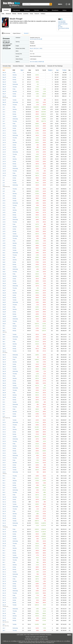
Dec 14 (4, 579)
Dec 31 (4, 621)
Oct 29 (4, 467)
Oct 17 (4, 439)
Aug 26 (4, 312)
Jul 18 (4, 220)
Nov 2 (4, 478)
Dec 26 (4, 609)
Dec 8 (4, 565)
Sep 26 (4, 388)
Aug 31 (4, 324)
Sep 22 (4, 378)
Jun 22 (4, 157)
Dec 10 (4, 569)
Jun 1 (4, 107)
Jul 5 (4, 189)
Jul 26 (4, 238)
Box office (60, 27)
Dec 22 (4, 598)
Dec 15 (4, 581)
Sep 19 (4, 371)
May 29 (4, 100)
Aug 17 (4, 290)
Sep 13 (4, 357)
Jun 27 (4, 168)
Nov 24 (4, 532)
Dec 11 (4, 572)
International (16, 10)
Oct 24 (4, 455)
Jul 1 (4, 178)
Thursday (15, 87)
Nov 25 (4, 534)
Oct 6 (4, 411)
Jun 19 (4, 150)
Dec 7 (4, 562)
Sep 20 (4, 374)
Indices (65, 10)
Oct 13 (4, 429)
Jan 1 (4, 624)
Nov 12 (4, 502)
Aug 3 (4, 257)
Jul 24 (4, 234)
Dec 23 (4, 600)
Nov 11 (4, 499)
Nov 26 (4, 536)
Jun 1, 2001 (39, 48)
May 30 (4, 102)
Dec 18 (4, 588)
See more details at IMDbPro (37, 62)
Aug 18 (4, 293)
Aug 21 (4, 300)
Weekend (8, 14)
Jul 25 (4, 236)
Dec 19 (4, 591)
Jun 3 (4, 112)
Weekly (14, 14)
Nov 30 (4, 546)
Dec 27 (4, 611)
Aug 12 (4, 279)
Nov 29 (4, 543)
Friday (14, 72)
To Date (64, 70)
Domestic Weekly (30, 66)
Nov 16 (4, 511)
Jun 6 (4, 119)
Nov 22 (4, 525)
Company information (63, 24)
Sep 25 (4, 385)
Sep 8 (4, 344)
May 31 (4, 105)
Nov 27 (4, 539)
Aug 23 (4, 305)
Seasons (37, 14)
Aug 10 (4, 274)
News (59, 25)
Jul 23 (4, 231)
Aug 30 (4, 321)
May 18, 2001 (33, 48)
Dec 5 (4, 558)
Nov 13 (4, 504)
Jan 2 (4, 628)
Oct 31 (4, 472)
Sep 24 (4, 383)
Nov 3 (4, 481)
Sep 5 (4, 337)
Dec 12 (4, 574)
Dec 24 (4, 603)
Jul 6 (4, 191)
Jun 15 (4, 140)
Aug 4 (4, 260)
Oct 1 (4, 400)
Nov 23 (4, 529)
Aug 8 (4, 269)
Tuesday (15, 82)
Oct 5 (4, 409)
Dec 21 (4, 595)
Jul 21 (4, 227)
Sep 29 (4, 395)
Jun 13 (4, 135)
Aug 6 (4, 264)
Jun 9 (4, 126)
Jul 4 (4, 185)
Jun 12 (4, 133)
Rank (22, 70)
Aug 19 (4, 295)
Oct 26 (4, 460)
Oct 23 (4, 453)
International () (7, 44)
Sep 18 (4, 369)
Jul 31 (4, 250)
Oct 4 (4, 407)
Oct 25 (4, 458)
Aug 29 (4, 319)
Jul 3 (4, 183)
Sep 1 (4, 326)
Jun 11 (4, 131)
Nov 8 (4, 492)
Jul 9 (4, 198)
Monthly (20, 14)
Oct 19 (4, 444)
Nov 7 (4, 490)
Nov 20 (4, 521)
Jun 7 (4, 121)
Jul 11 (4, 203)
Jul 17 (4, 217)
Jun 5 (4, 116)
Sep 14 (4, 359)
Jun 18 (4, 147)
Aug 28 (4, 316)
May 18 (4, 72)
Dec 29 (4, 616)
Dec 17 (4, 586)
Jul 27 (4, 241)
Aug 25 (4, 309)
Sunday (14, 77)
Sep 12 (4, 355)
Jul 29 (4, 246)
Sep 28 (4, 393)
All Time (45, 10)
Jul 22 (4, 229)
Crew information (62, 22)
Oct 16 (4, 437)
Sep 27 (4, 390)
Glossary (27, 637)
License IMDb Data (40, 637)
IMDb (42, 639)
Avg (57, 70)
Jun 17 (4, 145)
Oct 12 (4, 427)
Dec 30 (4, 618)
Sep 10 (4, 349)
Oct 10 (4, 422)
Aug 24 (4, 307)
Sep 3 (4, 331)
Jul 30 (4, 248)
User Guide (33, 637)
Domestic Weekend (18, 66)
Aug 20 (4, 298)
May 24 (4, 87)
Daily (3, 14)
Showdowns (55, 10)
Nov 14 (4, 507)
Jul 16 (4, 215)
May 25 (4, 89)
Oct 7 (4, 414)
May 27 (4, 94)
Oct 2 (4, 402)
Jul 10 (4, 201)
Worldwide (27, 10)
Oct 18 (4, 441)
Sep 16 (4, 364)
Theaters (50, 70)
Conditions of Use (23, 643)
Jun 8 (4, 124)
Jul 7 (4, 194)
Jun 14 (4, 138)
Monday (14, 80)
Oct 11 (4, 425)
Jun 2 (4, 109)
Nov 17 (4, 514)
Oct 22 (4, 451)
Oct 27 (4, 463)
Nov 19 (4, 518)
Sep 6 (4, 339)
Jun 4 (4, 114)
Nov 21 (4, 523)
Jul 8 (4, 196)
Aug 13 (4, 281)
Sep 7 (4, 342)
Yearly (31, 14)
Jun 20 (4, 152)
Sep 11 (4, 351)
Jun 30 (4, 176)
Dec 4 (4, 555)
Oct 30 (4, 470)
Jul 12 (4, 205)
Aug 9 (4, 272)
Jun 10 (4, 128)
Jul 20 (4, 224)
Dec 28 (4, 613)
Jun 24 (4, 161)
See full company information (36, 39)
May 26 (4, 91)
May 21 (4, 80)
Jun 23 (4, 159)
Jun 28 (4, 171)
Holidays (43, 14)
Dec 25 (4, 605)
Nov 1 (4, 476)
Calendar (36, 10)
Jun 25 (4, 164)
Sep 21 (4, 376)
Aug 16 (4, 288)
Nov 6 (4, 488)
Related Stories (41, 66)
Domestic (6, 10)
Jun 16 (4, 142)
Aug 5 (4, 262)
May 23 (4, 84)
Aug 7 (4, 267)
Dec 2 (4, 551)
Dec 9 (4, 567)
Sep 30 (4, 397)
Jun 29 (4, 173)
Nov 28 (4, 541)
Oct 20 (4, 446)
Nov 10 (4, 497)
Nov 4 (4, 483)
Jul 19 (4, 222)
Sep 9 (4, 346)
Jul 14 (4, 210)
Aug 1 (4, 253)
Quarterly (26, 14)
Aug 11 (4, 276)
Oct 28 (4, 465)
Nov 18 (4, 516)
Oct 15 (4, 434)
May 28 (4, 96)
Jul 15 (4, 212)
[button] (64, 29)
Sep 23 (4, 381)
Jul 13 (4, 208)
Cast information (62, 21)
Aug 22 (4, 302)
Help (46, 637)
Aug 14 (4, 283)
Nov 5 (4, 485)
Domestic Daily (7, 66)
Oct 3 (4, 404)
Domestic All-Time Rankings (55, 66)
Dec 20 (4, 593)
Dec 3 (4, 553)
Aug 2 (4, 255)
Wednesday (15, 84)
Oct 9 (4, 420)
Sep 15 (4, 362)
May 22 (4, 82)
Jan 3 (4, 630)
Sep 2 (4, 328)
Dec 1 (4, 548)
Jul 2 (4, 180)
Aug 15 (4, 286)
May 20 (4, 77)
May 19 (4, 75)
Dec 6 (4, 560)
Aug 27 (4, 314)
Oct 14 (4, 432)
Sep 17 (4, 367)
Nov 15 (4, 509)
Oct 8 (4, 416)
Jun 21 (4, 154)
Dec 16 (4, 584)
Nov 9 (4, 495)
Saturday (15, 75)
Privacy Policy (32, 643)
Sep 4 (4, 334)
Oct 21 (4, 448)
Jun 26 (4, 166)
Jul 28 (4, 243)
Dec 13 (4, 577)
